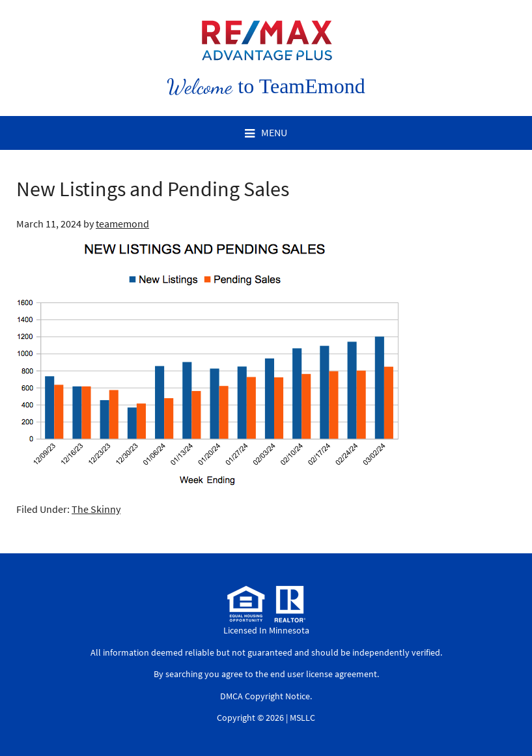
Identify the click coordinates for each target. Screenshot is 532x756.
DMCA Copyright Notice (265, 696)
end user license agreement (324, 674)
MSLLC (302, 718)
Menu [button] (274, 132)
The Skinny (96, 509)
